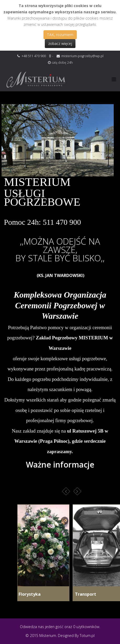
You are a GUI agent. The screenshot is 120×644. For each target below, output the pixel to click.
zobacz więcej (60, 43)
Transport (84, 594)
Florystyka (29, 594)
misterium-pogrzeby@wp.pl (82, 56)
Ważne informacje (60, 465)
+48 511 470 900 (34, 56)
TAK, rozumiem (60, 35)
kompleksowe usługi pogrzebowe (73, 359)
